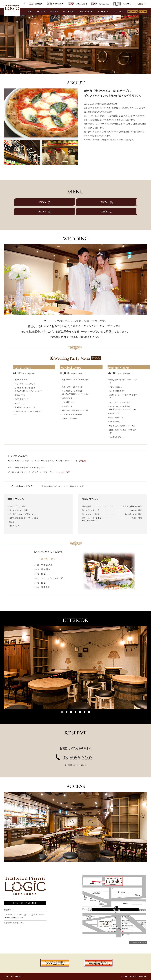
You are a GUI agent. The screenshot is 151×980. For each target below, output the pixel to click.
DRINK (44, 212)
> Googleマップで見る (138, 942)
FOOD (45, 202)
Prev (25, 4)
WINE (106, 212)
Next (145, 4)
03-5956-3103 (78, 758)
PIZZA (107, 202)
